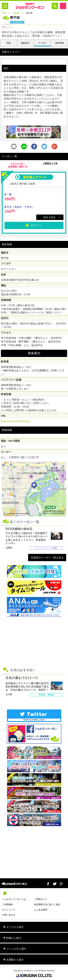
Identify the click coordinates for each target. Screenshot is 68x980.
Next (65, 538)
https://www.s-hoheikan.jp (15, 421)
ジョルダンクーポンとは (14, 899)
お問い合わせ (9, 915)
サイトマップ (9, 910)
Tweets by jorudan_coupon (34, 720)
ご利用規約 (8, 904)
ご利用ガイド (41, 899)
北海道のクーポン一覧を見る (47, 558)
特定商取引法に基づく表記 (47, 904)
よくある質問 (41, 910)
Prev (3, 538)
